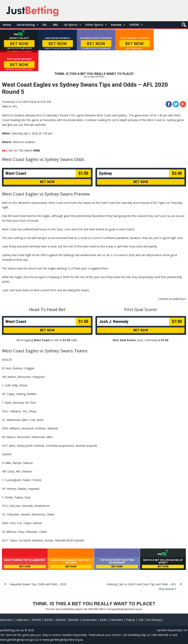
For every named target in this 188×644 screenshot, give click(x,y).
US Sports (71, 25)
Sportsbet (6, 620)
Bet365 (37, 620)
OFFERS (134, 25)
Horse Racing (26, 25)
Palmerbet (116, 620)
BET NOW (19, 44)
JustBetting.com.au (12, 630)
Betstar (61, 620)
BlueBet (74, 620)
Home (7, 25)
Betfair (49, 620)
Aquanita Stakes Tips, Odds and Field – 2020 (38, 584)
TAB (141, 620)
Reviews (116, 25)
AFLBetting (154, 620)
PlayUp (130, 620)
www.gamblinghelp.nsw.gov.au (19, 640)
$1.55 (67, 340)
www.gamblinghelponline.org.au (63, 640)
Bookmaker (89, 620)
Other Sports (94, 25)
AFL (45, 25)
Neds (103, 620)
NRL (56, 25)
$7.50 (165, 340)
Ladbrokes (22, 620)
